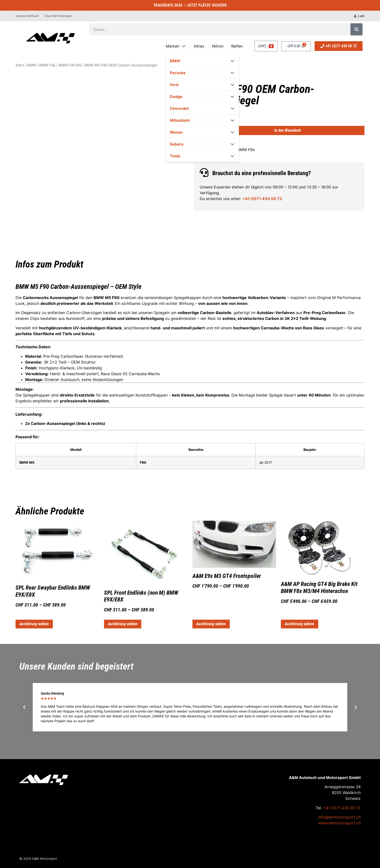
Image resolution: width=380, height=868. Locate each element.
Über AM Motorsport (58, 16)
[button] (24, 707)
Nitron (218, 46)
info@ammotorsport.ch (339, 817)
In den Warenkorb (288, 130)
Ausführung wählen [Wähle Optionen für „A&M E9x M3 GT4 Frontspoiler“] (211, 624)
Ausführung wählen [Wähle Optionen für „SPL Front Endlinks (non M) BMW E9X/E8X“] (123, 624)
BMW (32, 65)
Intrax (199, 46)
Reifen (237, 46)
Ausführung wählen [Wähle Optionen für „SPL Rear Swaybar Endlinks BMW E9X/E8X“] (34, 624)
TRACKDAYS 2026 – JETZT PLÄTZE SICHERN (190, 5)
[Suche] (356, 29)
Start (20, 65)
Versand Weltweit (27, 16)
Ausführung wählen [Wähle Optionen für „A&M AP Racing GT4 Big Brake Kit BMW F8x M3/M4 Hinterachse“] (300, 624)
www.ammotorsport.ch (340, 823)
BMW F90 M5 (70, 65)
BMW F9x (47, 65)
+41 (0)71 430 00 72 (262, 199)
